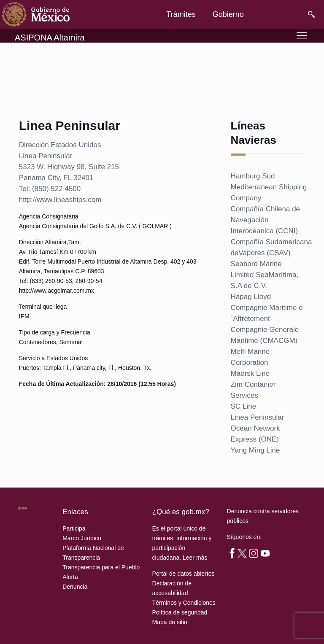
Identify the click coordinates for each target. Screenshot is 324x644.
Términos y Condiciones (184, 603)
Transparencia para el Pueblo (101, 567)
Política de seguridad (180, 612)
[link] (36, 14)
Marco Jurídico (82, 538)
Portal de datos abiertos (184, 574)
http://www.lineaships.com (60, 200)
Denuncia (75, 587)
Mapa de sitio (170, 622)
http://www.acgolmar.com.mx (57, 291)
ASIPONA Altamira (50, 38)
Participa (74, 528)
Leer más (195, 558)
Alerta (70, 577)
